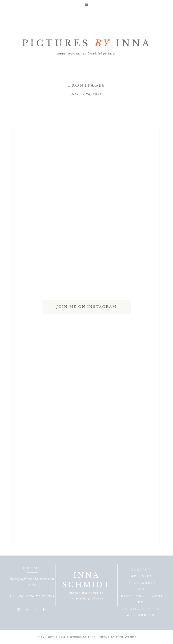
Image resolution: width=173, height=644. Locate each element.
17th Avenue (126, 637)
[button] (86, 5)
